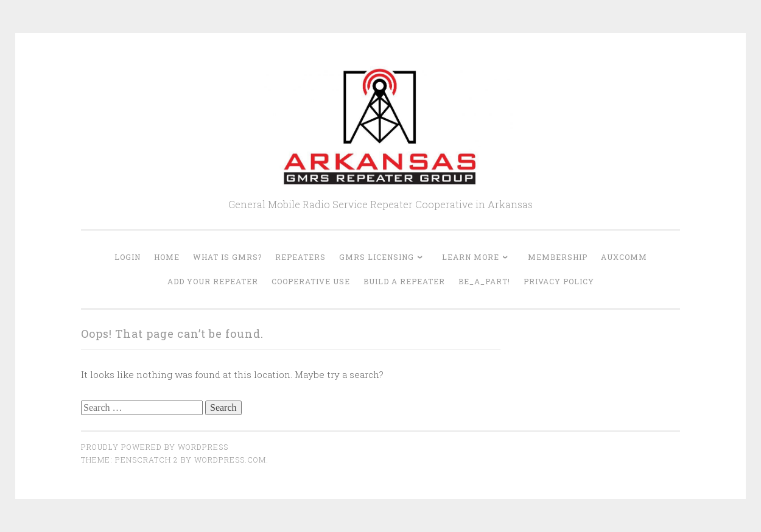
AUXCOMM (624, 257)
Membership (558, 257)
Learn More (471, 257)
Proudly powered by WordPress (155, 447)
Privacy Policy (559, 281)
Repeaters (300, 257)
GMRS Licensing (377, 257)
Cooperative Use (311, 281)
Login (128, 257)
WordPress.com (230, 460)
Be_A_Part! (484, 281)
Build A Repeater (404, 281)
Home (167, 257)
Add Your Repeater (213, 281)
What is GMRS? (227, 257)
